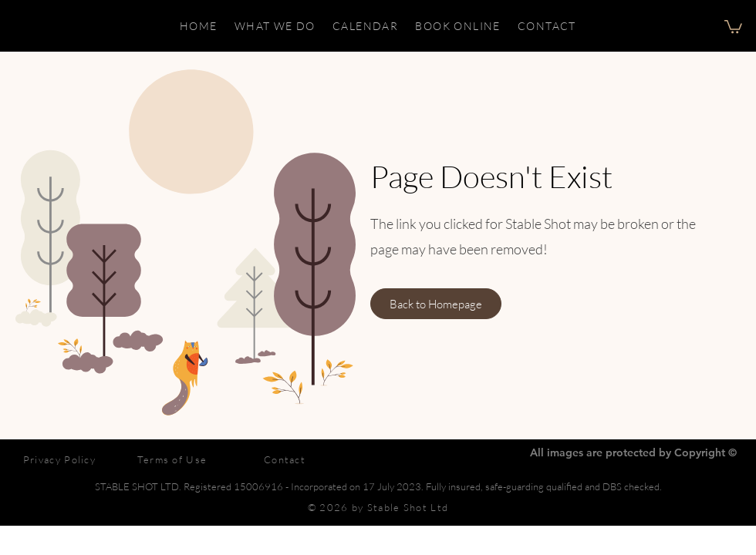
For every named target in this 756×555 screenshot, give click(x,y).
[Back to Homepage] (436, 304)
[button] (733, 26)
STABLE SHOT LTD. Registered (164, 486)
